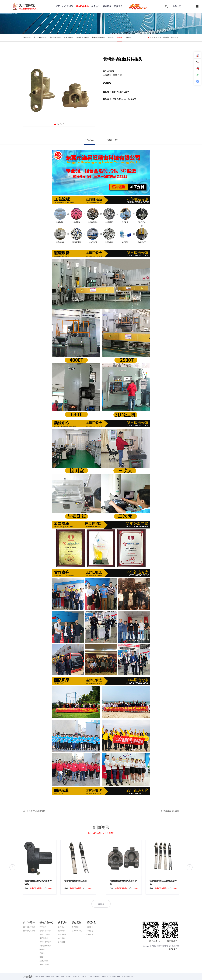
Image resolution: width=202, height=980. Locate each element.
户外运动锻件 (55, 38)
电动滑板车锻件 (82, 38)
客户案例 (75, 927)
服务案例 (107, 6)
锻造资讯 (90, 927)
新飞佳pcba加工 (127, 976)
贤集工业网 (39, 976)
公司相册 (61, 942)
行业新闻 (90, 934)
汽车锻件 (27, 38)
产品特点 (89, 140)
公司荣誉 (61, 931)
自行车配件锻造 (29, 927)
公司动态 (90, 931)
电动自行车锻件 (40, 38)
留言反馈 (113, 140)
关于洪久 (96, 6)
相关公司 (177, 6)
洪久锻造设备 (77, 931)
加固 (57, 976)
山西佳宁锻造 (95, 976)
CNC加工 (84, 976)
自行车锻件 (68, 6)
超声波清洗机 (115, 976)
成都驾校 (105, 976)
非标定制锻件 (45, 965)
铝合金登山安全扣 (172, 811)
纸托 (62, 976)
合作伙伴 (61, 938)
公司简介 (61, 927)
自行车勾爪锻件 (29, 931)
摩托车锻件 (68, 38)
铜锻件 (111, 38)
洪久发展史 (62, 934)
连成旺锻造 (50, 976)
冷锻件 (128, 38)
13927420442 (120, 92)
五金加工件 (44, 961)
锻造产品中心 (82, 6)
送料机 (68, 976)
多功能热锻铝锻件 (38, 811)
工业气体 (76, 976)
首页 (57, 6)
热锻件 (119, 38)
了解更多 (101, 910)
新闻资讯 (118, 6)
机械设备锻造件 (98, 38)
